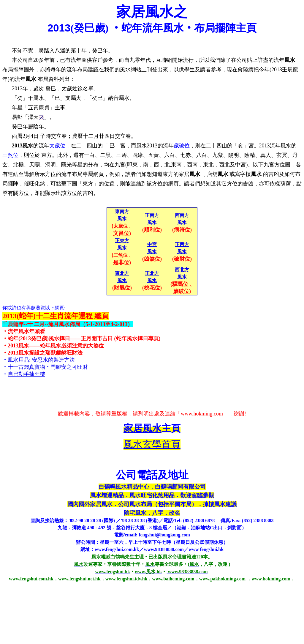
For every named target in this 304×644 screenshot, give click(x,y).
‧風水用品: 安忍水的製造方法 (39, 360)
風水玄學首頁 (152, 444)
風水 (152, 222)
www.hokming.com (202, 414)
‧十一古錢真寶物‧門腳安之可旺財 (45, 367)
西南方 (182, 215)
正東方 (122, 241)
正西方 (182, 244)
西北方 (182, 270)
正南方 (152, 215)
